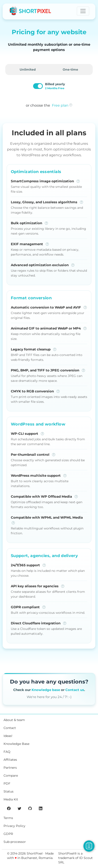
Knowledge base (46, 690)
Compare (11, 776)
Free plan (60, 105)
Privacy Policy (14, 826)
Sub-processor (15, 842)
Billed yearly (55, 86)
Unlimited (28, 70)
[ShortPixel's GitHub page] (30, 808)
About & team (14, 720)
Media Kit (11, 799)
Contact (10, 728)
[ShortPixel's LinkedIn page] (41, 808)
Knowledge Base (16, 744)
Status (8, 791)
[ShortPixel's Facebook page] (9, 808)
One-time (70, 70)
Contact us (75, 690)
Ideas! (8, 736)
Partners (10, 768)
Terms (8, 818)
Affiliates (10, 760)
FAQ (7, 752)
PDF (7, 783)
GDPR (8, 834)
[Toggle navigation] (83, 11)
